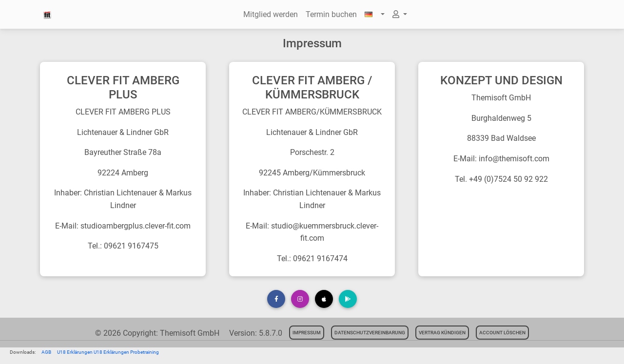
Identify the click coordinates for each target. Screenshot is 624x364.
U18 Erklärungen (75, 352)
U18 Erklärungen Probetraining (126, 352)
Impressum (307, 333)
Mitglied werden (271, 14)
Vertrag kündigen (442, 333)
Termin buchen (331, 14)
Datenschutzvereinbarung (370, 333)
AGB (46, 352)
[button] (374, 15)
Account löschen (502, 333)
